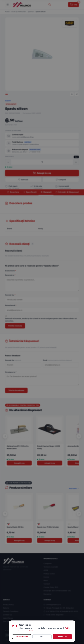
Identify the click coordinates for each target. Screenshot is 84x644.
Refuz (42, 637)
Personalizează (22, 637)
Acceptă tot (62, 637)
